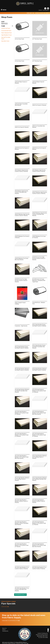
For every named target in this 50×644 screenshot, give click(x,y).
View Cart (30, 13)
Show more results (20, 595)
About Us (4, 628)
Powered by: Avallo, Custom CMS (22, 643)
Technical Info (5, 631)
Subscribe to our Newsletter (11, 621)
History (4, 630)
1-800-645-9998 (43, 638)
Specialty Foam (5, 41)
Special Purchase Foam (6, 38)
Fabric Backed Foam (7, 33)
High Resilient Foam (7, 35)
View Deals (5, 607)
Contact (40, 10)
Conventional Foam (6, 31)
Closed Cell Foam (6, 28)
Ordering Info (46, 10)
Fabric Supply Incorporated (10, 643)
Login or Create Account (42, 13)
